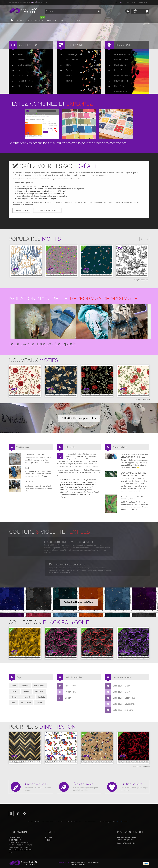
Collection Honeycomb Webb (79, 602)
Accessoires (66, 686)
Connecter (50, 838)
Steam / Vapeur (21, 86)
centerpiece (28, 697)
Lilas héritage (116, 86)
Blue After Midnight (119, 54)
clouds (14, 697)
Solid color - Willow (118, 692)
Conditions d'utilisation (19, 847)
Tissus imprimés (36, 19)
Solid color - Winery (118, 686)
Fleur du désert (117, 81)
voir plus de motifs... (142, 280)
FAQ (10, 852)
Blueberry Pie (116, 65)
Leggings (29, 482)
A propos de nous (15, 838)
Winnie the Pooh (21, 81)
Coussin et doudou (34, 455)
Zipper (64, 698)
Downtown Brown (118, 76)
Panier (138, 11)
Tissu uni (123, 45)
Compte (130, 2)
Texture (66, 70)
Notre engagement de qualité (21, 850)
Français (143, 2)
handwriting (39, 686)
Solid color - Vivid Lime (119, 710)
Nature (65, 81)
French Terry (67, 692)
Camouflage (68, 54)
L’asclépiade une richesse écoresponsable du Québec (135, 474)
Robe (27, 468)
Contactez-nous (15, 840)
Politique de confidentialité (20, 845)
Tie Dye (17, 60)
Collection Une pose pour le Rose (79, 418)
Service (64, 21)
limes (14, 686)
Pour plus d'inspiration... (142, 766)
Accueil (20, 20)
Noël (14, 703)
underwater (26, 703)
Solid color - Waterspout (120, 698)
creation (25, 686)
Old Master (19, 76)
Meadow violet (117, 91)
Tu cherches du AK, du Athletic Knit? (132, 498)
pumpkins (39, 691)
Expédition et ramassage (19, 842)
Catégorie (76, 45)
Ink (15, 70)
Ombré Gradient (21, 65)
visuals (14, 691)
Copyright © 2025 (64, 863)
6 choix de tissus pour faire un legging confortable (134, 456)
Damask (66, 76)
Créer (48, 840)
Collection (29, 45)
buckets (41, 697)
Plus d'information (123, 822)
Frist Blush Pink (117, 60)
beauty (39, 703)
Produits (52, 21)
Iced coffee (115, 70)
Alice (16, 54)
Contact (76, 20)
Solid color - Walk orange (120, 704)
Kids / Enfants (69, 60)
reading (26, 691)
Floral (65, 65)
